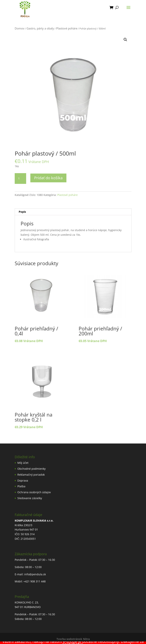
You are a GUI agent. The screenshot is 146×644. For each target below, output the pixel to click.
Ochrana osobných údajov (34, 492)
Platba (21, 486)
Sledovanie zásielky (30, 498)
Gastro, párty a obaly (40, 28)
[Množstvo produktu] (20, 179)
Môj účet (23, 463)
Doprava (23, 481)
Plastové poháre (67, 28)
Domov (20, 28)
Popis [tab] (22, 212)
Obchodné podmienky (31, 469)
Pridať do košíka (48, 178)
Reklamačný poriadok (31, 475)
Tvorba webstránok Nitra (73, 639)
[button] (125, 40)
